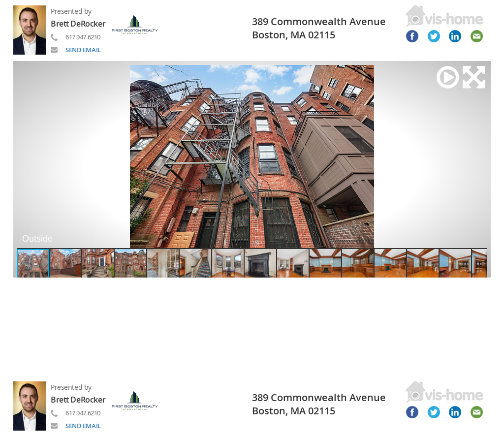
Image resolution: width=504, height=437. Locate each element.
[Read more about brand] (139, 24)
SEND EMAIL (83, 50)
